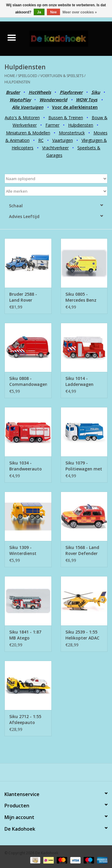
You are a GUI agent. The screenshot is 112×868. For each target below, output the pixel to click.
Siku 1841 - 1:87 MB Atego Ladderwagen (25, 635)
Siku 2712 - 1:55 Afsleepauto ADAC (25, 720)
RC (41, 140)
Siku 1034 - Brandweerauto (26, 466)
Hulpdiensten (17, 82)
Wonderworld (53, 100)
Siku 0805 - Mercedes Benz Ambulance (81, 297)
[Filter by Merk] (56, 191)
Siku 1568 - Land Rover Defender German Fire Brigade (82, 550)
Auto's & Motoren (22, 118)
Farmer (52, 125)
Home (10, 76)
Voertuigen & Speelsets (62, 76)
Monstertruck (72, 133)
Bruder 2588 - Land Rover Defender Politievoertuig (25, 297)
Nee (53, 12)
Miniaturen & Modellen (28, 133)
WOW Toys (87, 100)
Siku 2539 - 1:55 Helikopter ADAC (82, 635)
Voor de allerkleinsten (75, 107)
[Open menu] (12, 37)
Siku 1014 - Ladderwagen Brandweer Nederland (79, 381)
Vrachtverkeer (55, 148)
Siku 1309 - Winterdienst (23, 550)
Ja (39, 12)
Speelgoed (28, 76)
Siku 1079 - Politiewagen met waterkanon (84, 466)
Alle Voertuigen (28, 107)
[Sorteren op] (56, 179)
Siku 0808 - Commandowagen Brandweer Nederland (28, 381)
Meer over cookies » (80, 12)
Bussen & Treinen (66, 118)
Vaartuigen (63, 140)
